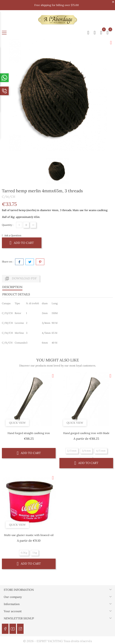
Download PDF (21, 279)
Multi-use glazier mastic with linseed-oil (29, 535)
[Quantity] (19, 225)
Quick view (17, 423)
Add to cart (22, 243)
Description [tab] (12, 287)
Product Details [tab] (16, 294)
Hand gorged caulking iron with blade (86, 433)
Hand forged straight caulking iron (29, 433)
